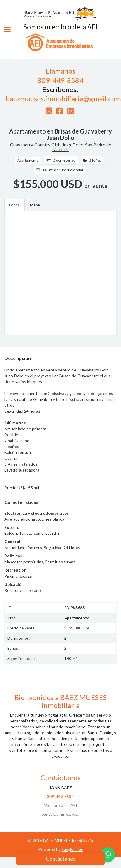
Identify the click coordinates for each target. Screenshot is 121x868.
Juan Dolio (73, 145)
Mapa (35, 205)
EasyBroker (72, 849)
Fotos (15, 205)
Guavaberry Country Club (35, 145)
